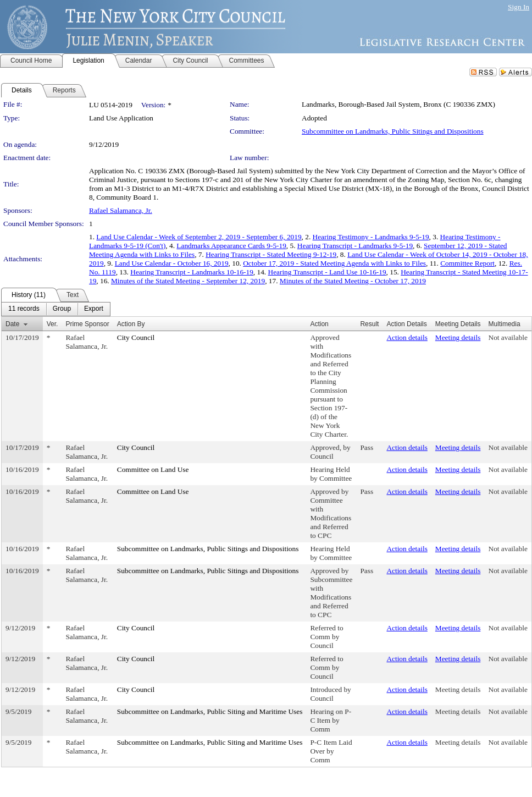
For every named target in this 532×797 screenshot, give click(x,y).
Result (369, 324)
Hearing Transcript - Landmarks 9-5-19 (355, 246)
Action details (407, 337)
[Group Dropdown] (62, 309)
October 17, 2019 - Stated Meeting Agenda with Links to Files (334, 263)
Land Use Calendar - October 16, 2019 (172, 263)
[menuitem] (24, 309)
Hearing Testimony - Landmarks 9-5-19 (371, 237)
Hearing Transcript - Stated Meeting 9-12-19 (271, 254)
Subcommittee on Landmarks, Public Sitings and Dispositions (393, 131)
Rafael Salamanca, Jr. (121, 210)
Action (319, 324)
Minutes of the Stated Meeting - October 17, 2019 (353, 281)
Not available (508, 337)
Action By (131, 324)
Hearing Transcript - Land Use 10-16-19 (327, 272)
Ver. (52, 324)
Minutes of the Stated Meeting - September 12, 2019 (188, 281)
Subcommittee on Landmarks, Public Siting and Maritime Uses (210, 711)
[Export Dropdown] (94, 309)
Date (12, 324)
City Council (136, 337)
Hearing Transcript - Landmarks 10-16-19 (192, 272)
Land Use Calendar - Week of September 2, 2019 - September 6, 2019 (199, 237)
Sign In (519, 7)
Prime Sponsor (87, 324)
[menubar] (56, 309)
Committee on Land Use (153, 469)
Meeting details (458, 337)
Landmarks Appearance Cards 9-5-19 (231, 246)
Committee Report (467, 263)
